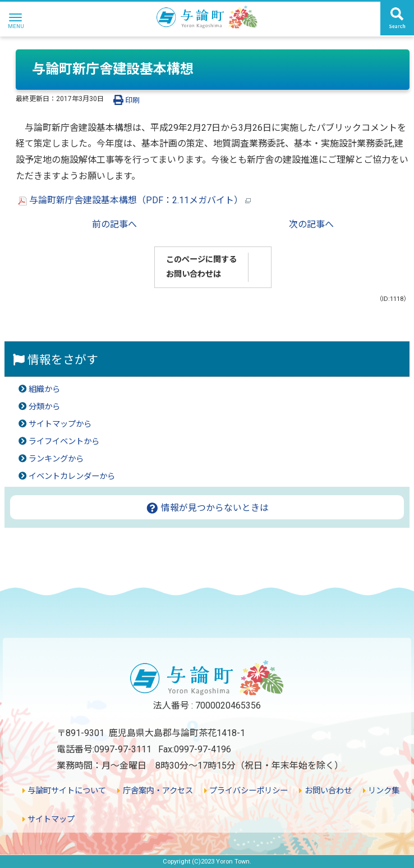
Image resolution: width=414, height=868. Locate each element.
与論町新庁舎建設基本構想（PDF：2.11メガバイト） (134, 200)
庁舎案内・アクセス (155, 791)
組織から (44, 389)
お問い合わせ (325, 791)
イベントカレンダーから (72, 476)
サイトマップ (49, 819)
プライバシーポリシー (246, 791)
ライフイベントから (64, 442)
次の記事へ (311, 224)
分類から (44, 407)
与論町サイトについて (64, 791)
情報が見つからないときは (207, 508)
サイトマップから (60, 424)
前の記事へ (114, 224)
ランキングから (56, 459)
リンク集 (381, 791)
